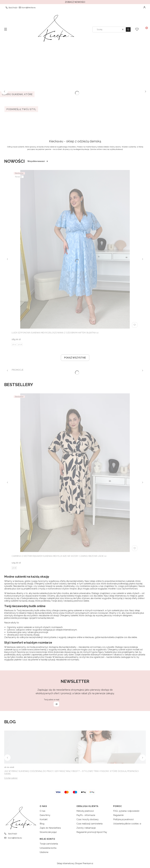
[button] (6, 29)
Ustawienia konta (48, 848)
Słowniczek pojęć (48, 832)
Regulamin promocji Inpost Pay (92, 832)
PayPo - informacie (86, 815)
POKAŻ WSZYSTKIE (75, 358)
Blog (42, 824)
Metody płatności (85, 811)
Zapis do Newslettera (50, 828)
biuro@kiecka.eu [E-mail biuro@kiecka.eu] (29, 8)
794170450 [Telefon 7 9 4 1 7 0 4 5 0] (13, 8)
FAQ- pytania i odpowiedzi (126, 811)
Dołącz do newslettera (56, 704)
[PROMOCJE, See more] (18, 369)
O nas (43, 811)
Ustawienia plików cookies (126, 824)
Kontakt (44, 819)
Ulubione (44, 852)
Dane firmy (45, 815)
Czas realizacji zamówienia (89, 824)
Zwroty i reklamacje (86, 828)
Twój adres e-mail (52, 700)
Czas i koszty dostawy (87, 819)
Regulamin (118, 815)
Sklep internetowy (74, 863)
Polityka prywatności (123, 819)
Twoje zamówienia (49, 844)
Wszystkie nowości (38, 161)
